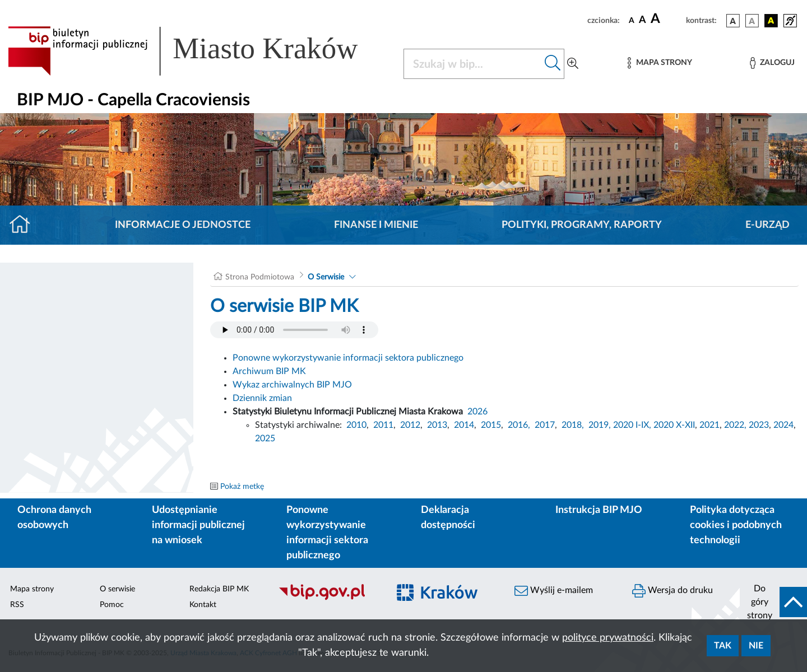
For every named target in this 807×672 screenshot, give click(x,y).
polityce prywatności (608, 638)
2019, (600, 425)
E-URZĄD (767, 225)
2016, (519, 425)
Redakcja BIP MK (219, 589)
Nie (756, 646)
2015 (491, 425)
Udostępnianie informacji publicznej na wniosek (198, 525)
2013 (437, 425)
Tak (723, 646)
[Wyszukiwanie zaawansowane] (573, 64)
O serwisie (117, 589)
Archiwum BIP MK (269, 371)
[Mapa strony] (660, 63)
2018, (573, 425)
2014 (464, 425)
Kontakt (203, 605)
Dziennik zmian (262, 398)
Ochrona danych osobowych (54, 518)
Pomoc (112, 605)
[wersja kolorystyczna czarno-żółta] (771, 21)
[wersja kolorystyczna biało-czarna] (752, 21)
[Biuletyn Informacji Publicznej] (328, 599)
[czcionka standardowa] (632, 20)
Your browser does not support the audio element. (294, 330)
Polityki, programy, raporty (582, 225)
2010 (356, 425)
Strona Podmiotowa (260, 277)
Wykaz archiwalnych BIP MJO (292, 385)
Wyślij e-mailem (554, 591)
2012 (410, 425)
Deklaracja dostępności (448, 518)
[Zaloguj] (772, 63)
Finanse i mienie (376, 225)
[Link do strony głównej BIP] (199, 51)
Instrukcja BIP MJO (599, 510)
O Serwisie (326, 277)
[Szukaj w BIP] (473, 64)
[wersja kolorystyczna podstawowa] (733, 21)
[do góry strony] (773, 602)
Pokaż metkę (242, 487)
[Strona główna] (24, 225)
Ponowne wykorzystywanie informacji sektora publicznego (348, 358)
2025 (265, 438)
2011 (383, 425)
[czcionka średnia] (643, 20)
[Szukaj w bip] (553, 64)
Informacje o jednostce (183, 225)
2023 (759, 425)
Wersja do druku (672, 591)
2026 (477, 412)
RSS (17, 605)
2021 (709, 425)
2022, (736, 425)
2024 (783, 425)
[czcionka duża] (667, 19)
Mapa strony (32, 589)
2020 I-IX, (632, 425)
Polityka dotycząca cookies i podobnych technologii (736, 525)
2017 (545, 425)
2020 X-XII (674, 425)
